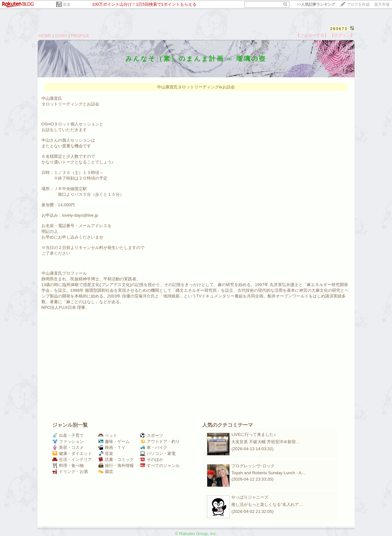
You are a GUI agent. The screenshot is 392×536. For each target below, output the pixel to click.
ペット (108, 435)
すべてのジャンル (160, 466)
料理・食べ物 (68, 466)
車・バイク (154, 447)
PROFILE (80, 36)
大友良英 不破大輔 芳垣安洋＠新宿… (266, 442)
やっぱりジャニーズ (250, 497)
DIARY (61, 36)
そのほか (152, 459)
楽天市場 (382, 4)
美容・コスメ (68, 447)
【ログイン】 (342, 35)
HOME (45, 36)
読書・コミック (116, 459)
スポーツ (152, 435)
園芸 (106, 472)
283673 (339, 29)
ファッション (68, 441)
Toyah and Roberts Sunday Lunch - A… (268, 473)
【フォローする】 (312, 35)
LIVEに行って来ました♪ (254, 434)
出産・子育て (68, 435)
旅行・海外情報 (116, 466)
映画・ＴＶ (112, 447)
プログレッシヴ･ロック (253, 466)
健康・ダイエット (72, 453)
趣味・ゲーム (114, 441)
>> (316, 4)
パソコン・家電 (158, 453)
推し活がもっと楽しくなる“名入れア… (267, 504)
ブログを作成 (358, 4)
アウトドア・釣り (160, 441)
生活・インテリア (72, 459)
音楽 (67, 4)
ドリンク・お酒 (70, 472)
